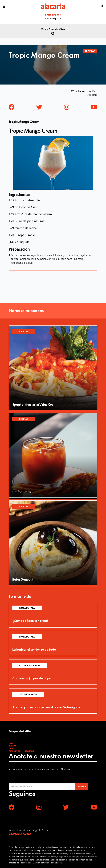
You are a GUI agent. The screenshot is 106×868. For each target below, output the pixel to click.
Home (12, 743)
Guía (11, 748)
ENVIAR (82, 786)
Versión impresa (53, 19)
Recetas (90, 51)
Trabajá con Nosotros (21, 751)
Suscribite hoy (53, 15)
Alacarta (92, 95)
